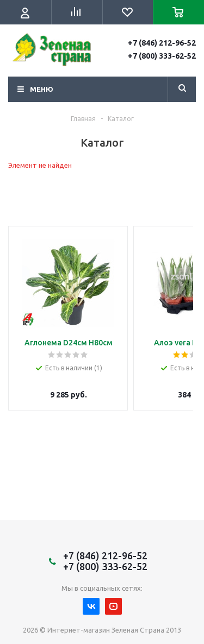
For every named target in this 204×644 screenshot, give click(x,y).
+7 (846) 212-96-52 (162, 43)
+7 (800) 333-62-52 (162, 56)
